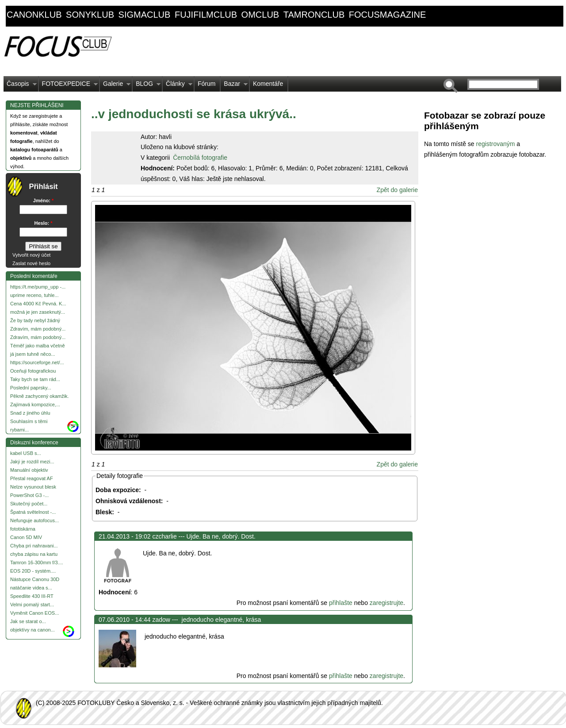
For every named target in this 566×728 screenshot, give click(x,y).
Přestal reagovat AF (32, 478)
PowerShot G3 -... (29, 495)
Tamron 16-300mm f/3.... (37, 562)
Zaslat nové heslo (31, 263)
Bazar (234, 86)
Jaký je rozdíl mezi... (32, 462)
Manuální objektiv (29, 470)
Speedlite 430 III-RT (32, 596)
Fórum (207, 84)
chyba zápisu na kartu (34, 554)
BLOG (147, 86)
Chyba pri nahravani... (34, 546)
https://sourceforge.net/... (37, 362)
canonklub (34, 15)
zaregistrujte (386, 603)
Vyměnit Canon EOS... (34, 613)
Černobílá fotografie (200, 158)
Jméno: (43, 200)
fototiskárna (23, 529)
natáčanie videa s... (31, 588)
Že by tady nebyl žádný (35, 320)
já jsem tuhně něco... (33, 354)
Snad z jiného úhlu (30, 413)
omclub (260, 15)
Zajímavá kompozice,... (35, 404)
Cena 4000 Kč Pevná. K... (38, 304)
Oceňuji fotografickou (33, 371)
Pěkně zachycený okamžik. (40, 396)
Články (178, 86)
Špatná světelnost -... (33, 512)
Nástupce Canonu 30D (35, 579)
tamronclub (314, 15)
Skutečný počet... (29, 504)
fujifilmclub (206, 15)
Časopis (20, 86)
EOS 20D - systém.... (33, 571)
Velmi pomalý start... (32, 605)
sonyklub (90, 15)
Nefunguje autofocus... (34, 520)
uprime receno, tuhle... (34, 295)
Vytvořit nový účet (31, 255)
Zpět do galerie (397, 190)
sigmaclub (145, 15)
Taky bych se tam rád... (35, 379)
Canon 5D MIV (26, 537)
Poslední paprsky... (31, 388)
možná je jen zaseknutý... (38, 312)
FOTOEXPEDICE (68, 86)
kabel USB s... (26, 453)
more (73, 425)
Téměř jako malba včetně (38, 346)
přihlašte (341, 603)
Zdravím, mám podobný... (38, 329)
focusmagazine (387, 15)
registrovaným (496, 144)
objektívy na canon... (33, 630)
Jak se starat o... (28, 621)
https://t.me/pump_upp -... (38, 287)
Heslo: (44, 223)
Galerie (115, 86)
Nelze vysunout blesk (33, 487)
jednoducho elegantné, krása (221, 620)
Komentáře (268, 84)
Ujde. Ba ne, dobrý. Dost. (221, 536)
